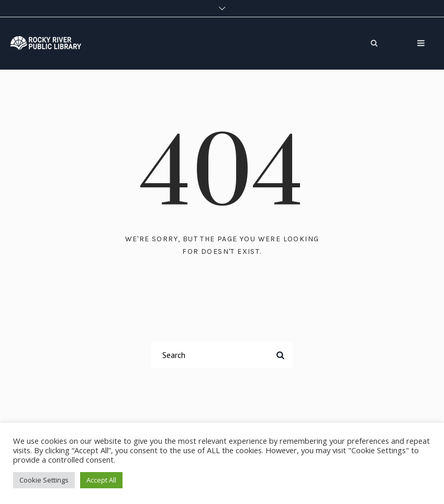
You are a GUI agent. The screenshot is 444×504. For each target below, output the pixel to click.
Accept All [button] (101, 480)
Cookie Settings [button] (44, 480)
